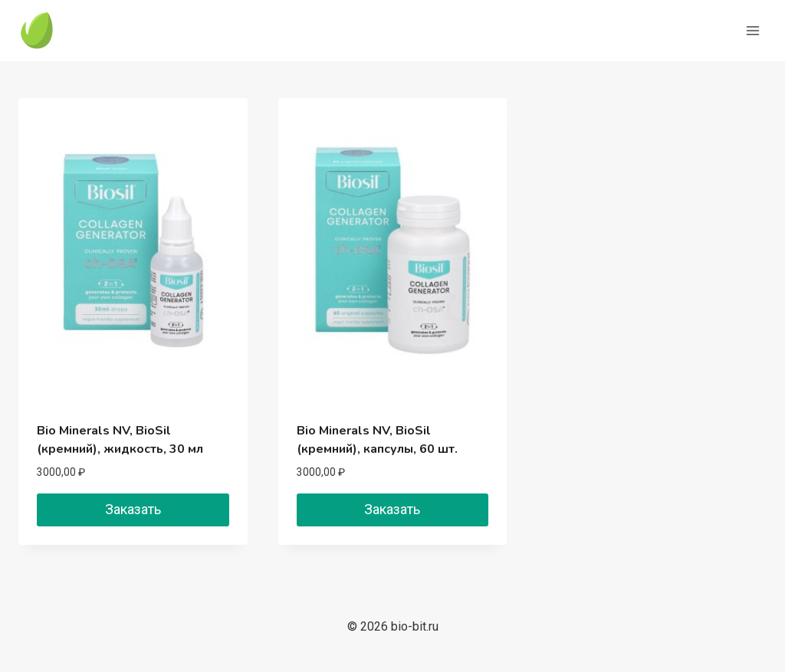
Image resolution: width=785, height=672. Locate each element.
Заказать (133, 509)
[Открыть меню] (752, 30)
